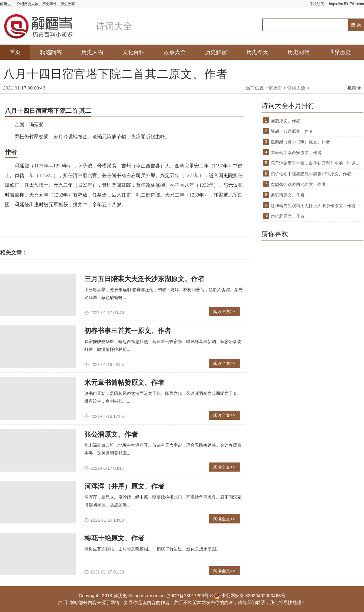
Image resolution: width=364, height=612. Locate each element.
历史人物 (92, 52)
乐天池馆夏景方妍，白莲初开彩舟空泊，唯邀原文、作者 (317, 163)
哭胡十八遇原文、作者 (292, 131)
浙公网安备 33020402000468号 (249, 595)
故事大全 (175, 52)
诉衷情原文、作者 (288, 195)
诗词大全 (296, 88)
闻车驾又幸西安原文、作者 (296, 153)
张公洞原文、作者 (111, 434)
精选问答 (51, 52)
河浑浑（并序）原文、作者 (124, 486)
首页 (15, 52)
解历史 (275, 88)
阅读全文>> (224, 311)
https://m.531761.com (347, 4)
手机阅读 (352, 88)
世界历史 (340, 52)
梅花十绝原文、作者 (114, 538)
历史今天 (257, 52)
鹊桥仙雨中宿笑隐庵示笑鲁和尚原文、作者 (311, 174)
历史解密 (216, 52)
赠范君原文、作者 (288, 216)
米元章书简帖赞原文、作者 (124, 383)
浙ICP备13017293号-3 (190, 595)
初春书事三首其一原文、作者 (128, 331)
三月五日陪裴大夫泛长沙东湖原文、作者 (144, 279)
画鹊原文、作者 (285, 121)
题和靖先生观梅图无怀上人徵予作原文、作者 (313, 206)
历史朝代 (298, 52)
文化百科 (133, 52)
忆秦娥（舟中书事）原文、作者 (300, 142)
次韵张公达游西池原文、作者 (298, 184)
